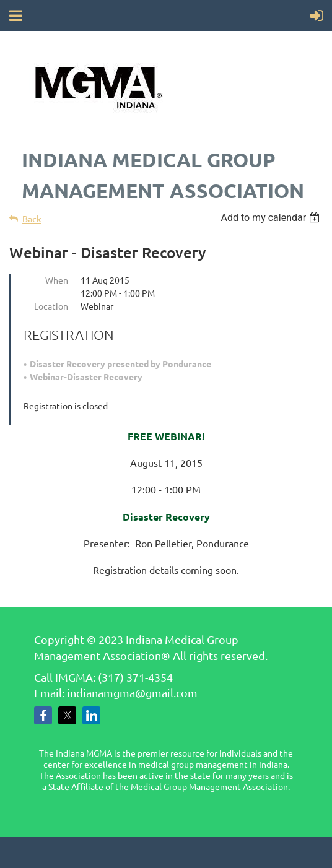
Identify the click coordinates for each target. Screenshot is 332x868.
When (57, 280)
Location (51, 306)
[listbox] (272, 218)
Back (32, 219)
